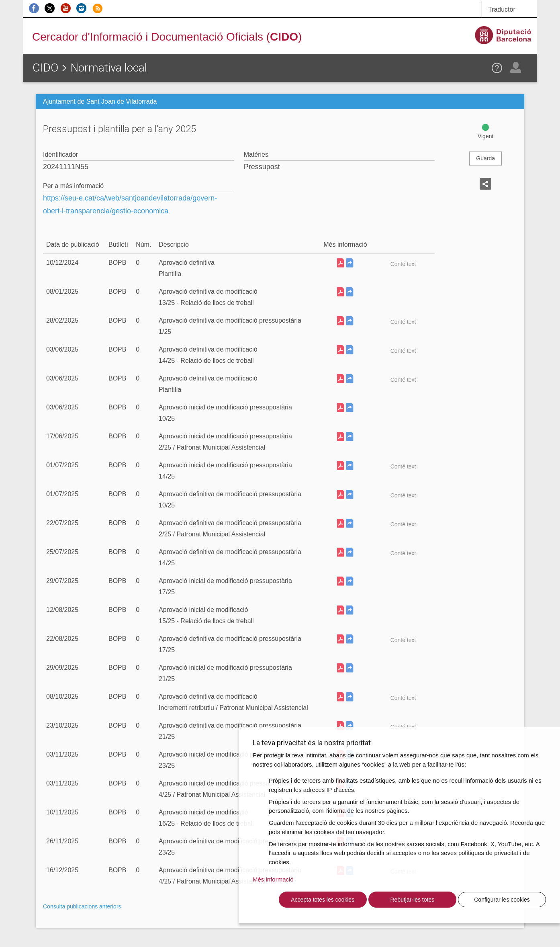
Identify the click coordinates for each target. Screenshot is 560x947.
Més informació (273, 879)
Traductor (502, 9)
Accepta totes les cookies (323, 900)
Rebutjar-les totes (412, 900)
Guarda (485, 158)
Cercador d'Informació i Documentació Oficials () (167, 37)
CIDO (45, 68)
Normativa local (109, 68)
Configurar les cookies (502, 900)
